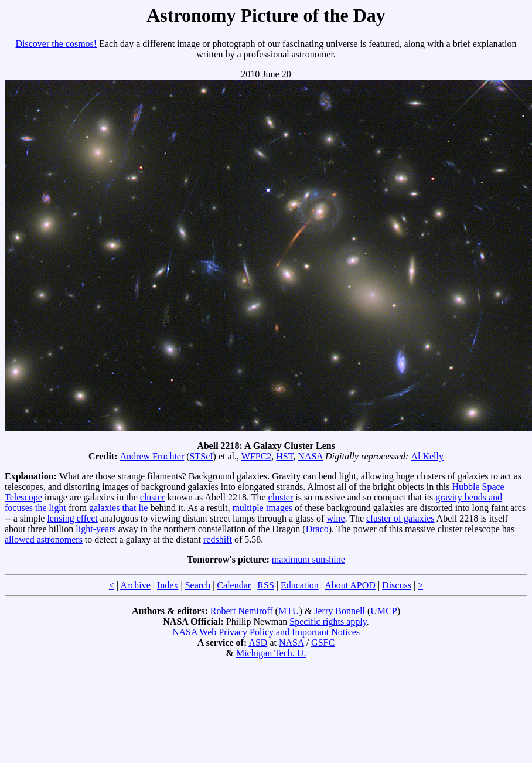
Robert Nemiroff (242, 611)
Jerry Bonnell (340, 611)
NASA (310, 456)
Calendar (234, 585)
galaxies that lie (118, 508)
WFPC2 (257, 456)
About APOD (350, 585)
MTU (289, 611)
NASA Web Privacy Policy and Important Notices (266, 632)
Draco (317, 529)
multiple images (262, 508)
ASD (258, 643)
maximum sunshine (308, 559)
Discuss (397, 585)
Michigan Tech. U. (271, 653)
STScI (202, 456)
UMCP (383, 611)
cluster (153, 497)
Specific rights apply (328, 621)
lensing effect (72, 518)
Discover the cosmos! (57, 44)
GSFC (323, 643)
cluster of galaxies (400, 518)
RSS (265, 585)
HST (284, 456)
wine (335, 518)
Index (168, 585)
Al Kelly (427, 456)
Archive (135, 585)
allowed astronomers (44, 539)
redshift (218, 539)
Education (300, 585)
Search (198, 585)
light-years (96, 529)
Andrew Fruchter (152, 456)
